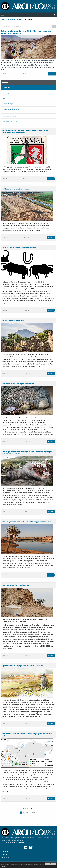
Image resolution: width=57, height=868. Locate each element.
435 (27, 813)
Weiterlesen (52, 74)
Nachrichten (6, 88)
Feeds (4, 98)
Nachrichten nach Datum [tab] (10, 121)
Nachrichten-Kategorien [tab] (9, 116)
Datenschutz (6, 857)
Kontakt (4, 854)
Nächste (32, 813)
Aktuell (20, 19)
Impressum (5, 852)
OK (51, 864)
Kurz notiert (6, 93)
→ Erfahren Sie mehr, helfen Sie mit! (13, 842)
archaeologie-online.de (8, 19)
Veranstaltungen (8, 104)
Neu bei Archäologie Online (11, 109)
